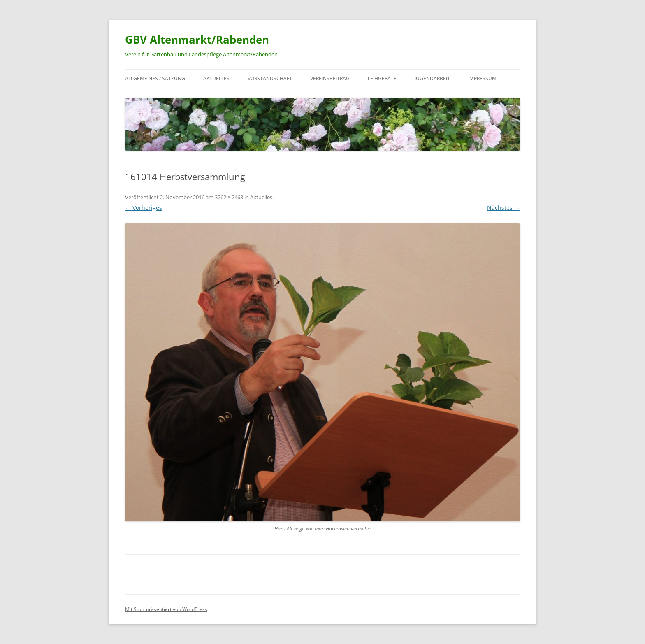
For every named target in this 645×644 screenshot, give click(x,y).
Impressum (482, 78)
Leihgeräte (382, 78)
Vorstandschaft (270, 78)
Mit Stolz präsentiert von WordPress (166, 609)
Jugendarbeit (432, 78)
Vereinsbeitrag (330, 78)
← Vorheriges (144, 208)
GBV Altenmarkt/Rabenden (197, 40)
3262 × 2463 (229, 197)
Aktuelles (216, 78)
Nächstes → (503, 208)
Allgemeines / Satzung (155, 78)
